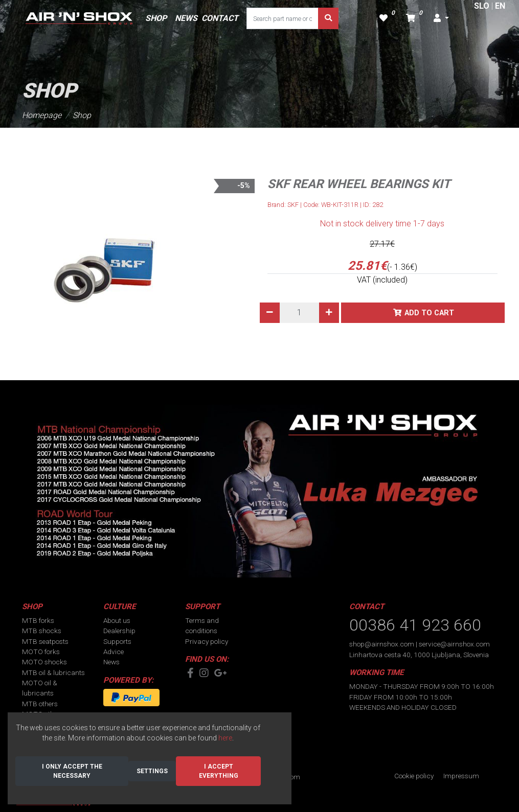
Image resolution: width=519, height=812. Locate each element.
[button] (441, 18)
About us (117, 620)
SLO (482, 6)
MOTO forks (41, 652)
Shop (82, 115)
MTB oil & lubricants (53, 672)
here (225, 738)
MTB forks (38, 620)
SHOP (156, 18)
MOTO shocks (44, 662)
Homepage (42, 115)
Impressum (461, 776)
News (111, 662)
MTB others (40, 704)
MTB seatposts (45, 641)
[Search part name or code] (283, 18)
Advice (114, 652)
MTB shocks (42, 631)
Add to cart (429, 313)
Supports (117, 641)
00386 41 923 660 (415, 625)
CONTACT (220, 18)
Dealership (119, 631)
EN (500, 6)
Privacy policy (207, 641)
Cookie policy (414, 776)
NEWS (186, 18)
